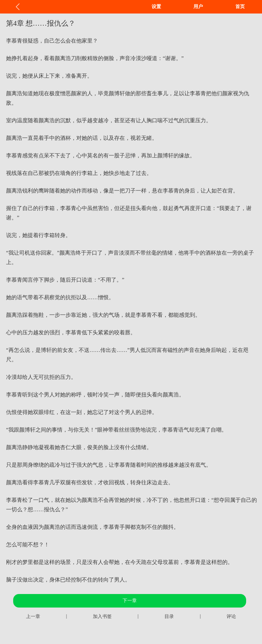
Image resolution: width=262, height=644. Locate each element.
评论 (231, 616)
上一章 (33, 616)
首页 (240, 7)
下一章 (130, 601)
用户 (198, 7)
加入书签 (102, 616)
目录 (169, 616)
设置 (156, 7)
